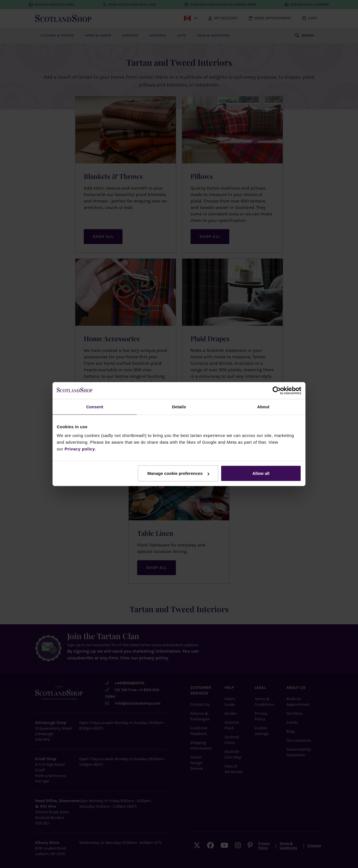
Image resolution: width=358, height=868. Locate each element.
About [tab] (263, 406)
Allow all (261, 473)
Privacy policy (80, 449)
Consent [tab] (95, 406)
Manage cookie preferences (178, 473)
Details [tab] (179, 406)
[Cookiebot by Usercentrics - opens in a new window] (277, 390)
